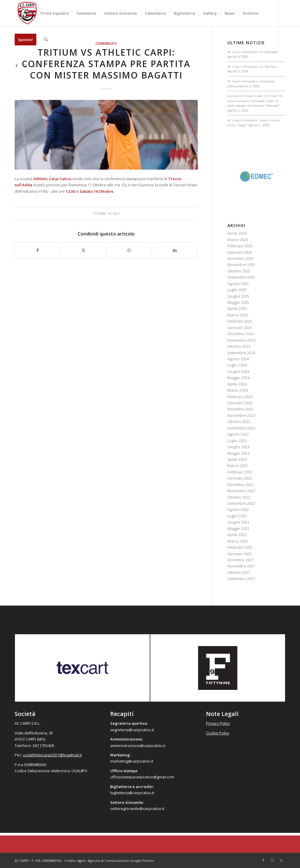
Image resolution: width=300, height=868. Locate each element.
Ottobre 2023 (239, 422)
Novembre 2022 (241, 491)
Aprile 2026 (237, 233)
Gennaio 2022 (240, 554)
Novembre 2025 (241, 265)
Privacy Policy (218, 723)
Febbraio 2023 (240, 472)
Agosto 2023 (238, 434)
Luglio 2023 (237, 441)
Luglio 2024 (237, 365)
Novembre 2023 (241, 415)
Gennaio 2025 (240, 328)
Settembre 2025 (241, 277)
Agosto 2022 (238, 509)
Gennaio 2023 (240, 478)
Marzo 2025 (238, 315)
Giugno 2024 (238, 371)
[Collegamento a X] (34, 66)
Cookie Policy (218, 733)
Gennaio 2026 (240, 252)
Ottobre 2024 (239, 346)
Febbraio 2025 (240, 321)
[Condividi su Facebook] (38, 250)
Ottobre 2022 (239, 497)
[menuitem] (25, 13)
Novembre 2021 (241, 566)
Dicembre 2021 (240, 560)
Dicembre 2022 (240, 485)
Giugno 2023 (238, 447)
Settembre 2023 (241, 428)
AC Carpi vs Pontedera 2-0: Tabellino (252, 66)
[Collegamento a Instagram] (25, 66)
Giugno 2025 (238, 296)
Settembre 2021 (241, 579)
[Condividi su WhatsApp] (129, 250)
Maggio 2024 (238, 378)
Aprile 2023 (237, 459)
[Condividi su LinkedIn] (175, 250)
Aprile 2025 (237, 308)
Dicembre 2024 (240, 334)
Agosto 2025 (238, 284)
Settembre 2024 (241, 353)
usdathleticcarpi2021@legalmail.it (52, 755)
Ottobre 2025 (239, 271)
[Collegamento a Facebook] (16, 66)
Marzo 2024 (238, 390)
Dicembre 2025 (240, 258)
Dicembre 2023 (240, 409)
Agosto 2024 (238, 359)
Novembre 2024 (241, 340)
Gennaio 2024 (240, 403)
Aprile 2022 (237, 535)
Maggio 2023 (238, 453)
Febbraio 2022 (240, 547)
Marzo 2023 (238, 465)
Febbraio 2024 (240, 397)
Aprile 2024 (237, 384)
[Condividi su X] (84, 250)
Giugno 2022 (238, 522)
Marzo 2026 (238, 240)
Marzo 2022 (238, 541)
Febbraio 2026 (240, 246)
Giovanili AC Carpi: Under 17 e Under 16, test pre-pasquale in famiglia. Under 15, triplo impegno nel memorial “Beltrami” (255, 101)
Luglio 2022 (237, 516)
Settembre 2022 (241, 503)
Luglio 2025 (237, 290)
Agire (81, 861)
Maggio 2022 (238, 528)
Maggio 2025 (238, 302)
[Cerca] (46, 40)
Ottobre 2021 (239, 572)
